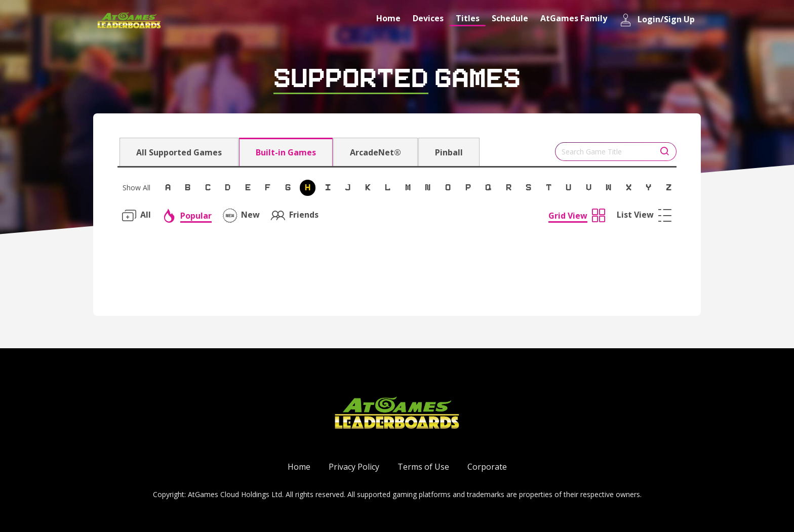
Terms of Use (423, 467)
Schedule (510, 18)
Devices (428, 18)
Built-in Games (286, 152)
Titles (468, 18)
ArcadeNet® (375, 152)
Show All (136, 188)
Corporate (487, 467)
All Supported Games (179, 152)
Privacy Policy (354, 467)
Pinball (449, 152)
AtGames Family (574, 18)
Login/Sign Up (657, 20)
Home (388, 18)
